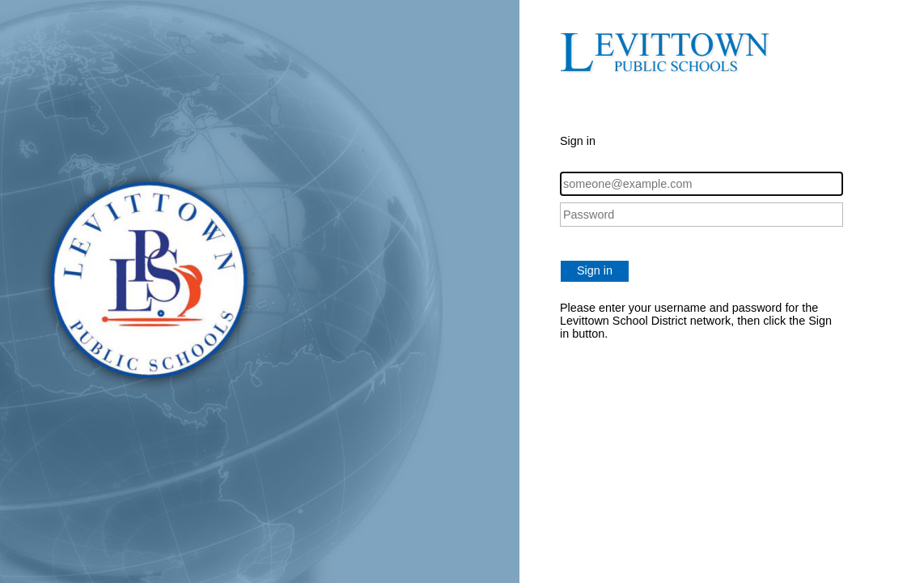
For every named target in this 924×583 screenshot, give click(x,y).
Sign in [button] (595, 270)
